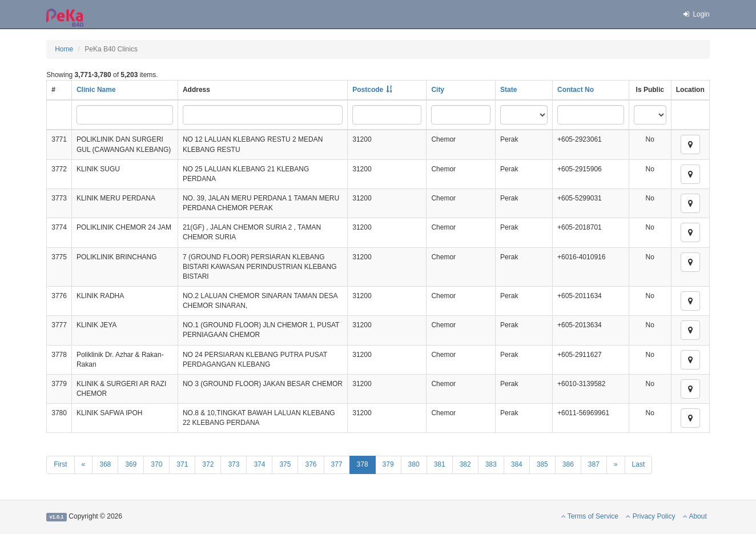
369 (131, 464)
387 (594, 464)
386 (568, 464)
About (695, 516)
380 (414, 464)
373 (234, 464)
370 (156, 464)
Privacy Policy (650, 516)
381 (440, 464)
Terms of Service (590, 516)
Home (64, 49)
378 (363, 464)
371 (182, 464)
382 (465, 464)
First (60, 464)
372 (208, 464)
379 (388, 464)
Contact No (576, 90)
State (508, 90)
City (438, 90)
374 (259, 464)
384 (517, 464)
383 (491, 464)
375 (285, 464)
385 (542, 464)
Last (639, 464)
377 (337, 464)
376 (311, 464)
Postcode (368, 90)
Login (696, 14)
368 (105, 464)
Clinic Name (96, 90)
